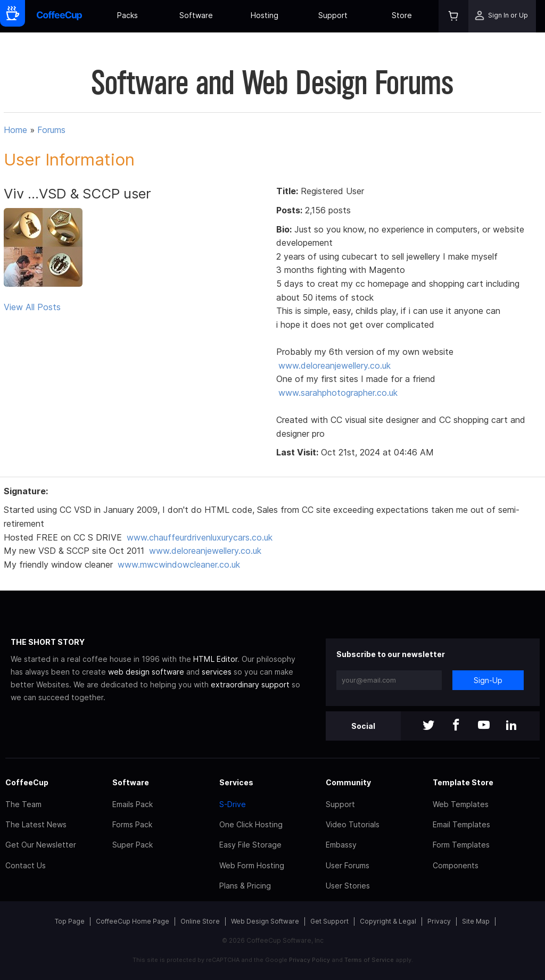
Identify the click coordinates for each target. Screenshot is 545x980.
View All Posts (32, 307)
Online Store (200, 921)
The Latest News (36, 824)
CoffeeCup (27, 782)
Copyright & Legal (388, 921)
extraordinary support (250, 684)
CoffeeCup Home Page (133, 921)
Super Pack (133, 845)
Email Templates (461, 824)
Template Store (463, 782)
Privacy (439, 921)
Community (348, 782)
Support (333, 15)
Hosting (265, 15)
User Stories (348, 886)
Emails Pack (133, 804)
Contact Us (26, 865)
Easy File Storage (250, 845)
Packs (127, 15)
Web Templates (461, 804)
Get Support (329, 921)
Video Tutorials (353, 824)
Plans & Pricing (245, 886)
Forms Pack (132, 824)
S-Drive (233, 804)
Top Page (70, 921)
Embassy (341, 845)
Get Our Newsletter (41, 845)
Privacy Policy (309, 960)
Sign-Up (488, 680)
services (217, 672)
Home (15, 130)
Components (456, 865)
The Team (23, 804)
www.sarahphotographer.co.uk (338, 393)
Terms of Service (369, 960)
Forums (51, 130)
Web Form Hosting (252, 865)
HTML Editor (215, 659)
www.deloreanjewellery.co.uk (335, 366)
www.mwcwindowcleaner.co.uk (179, 564)
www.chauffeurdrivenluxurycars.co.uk (200, 537)
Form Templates (461, 845)
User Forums (348, 865)
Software (196, 15)
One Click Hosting (251, 824)
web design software (146, 672)
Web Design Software (265, 921)
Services (236, 782)
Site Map (476, 921)
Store (402, 15)
